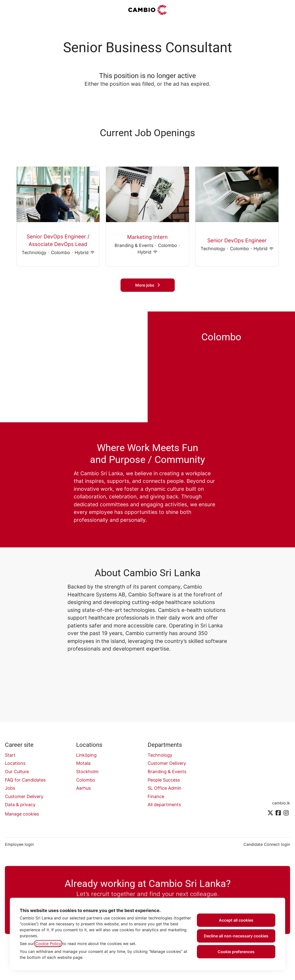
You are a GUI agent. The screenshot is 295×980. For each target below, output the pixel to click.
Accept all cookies (236, 920)
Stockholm (87, 772)
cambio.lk (281, 803)
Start (10, 755)
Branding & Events (167, 772)
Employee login (19, 844)
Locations (15, 763)
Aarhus (83, 788)
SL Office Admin (165, 788)
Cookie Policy (48, 944)
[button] (285, 10)
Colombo (86, 780)
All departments (164, 805)
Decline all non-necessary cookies (236, 936)
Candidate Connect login (267, 844)
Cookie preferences (236, 952)
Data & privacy (20, 805)
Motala (83, 763)
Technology (160, 755)
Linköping (86, 755)
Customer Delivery (24, 796)
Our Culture (17, 772)
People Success (164, 780)
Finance (156, 796)
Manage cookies (22, 814)
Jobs (10, 788)
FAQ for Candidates (25, 780)
